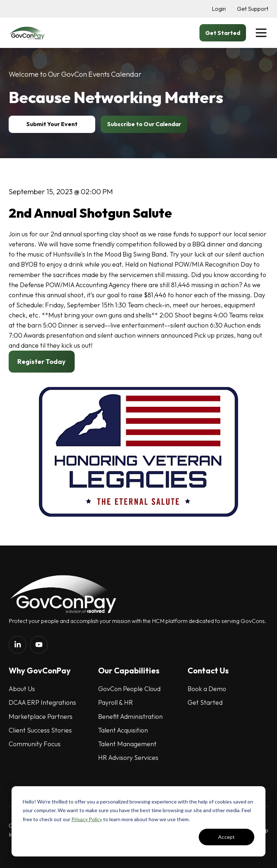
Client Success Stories (40, 730)
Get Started (205, 702)
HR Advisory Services (128, 758)
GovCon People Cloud (129, 689)
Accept (227, 837)
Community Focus (35, 744)
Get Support (253, 9)
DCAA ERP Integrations (42, 702)
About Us (22, 689)
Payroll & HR (116, 702)
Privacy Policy (87, 819)
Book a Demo (207, 689)
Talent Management (127, 744)
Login (219, 9)
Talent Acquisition (123, 730)
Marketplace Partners (41, 716)
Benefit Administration (130, 716)
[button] (261, 33)
